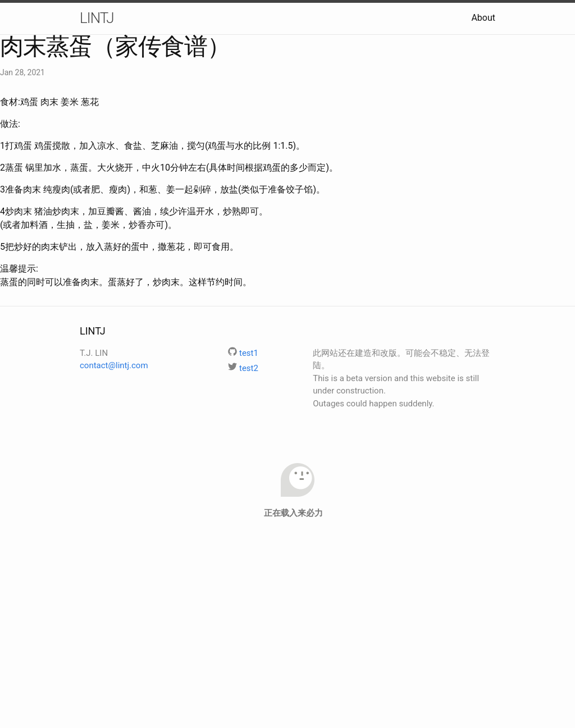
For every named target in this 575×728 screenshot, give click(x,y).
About (483, 18)
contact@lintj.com (114, 365)
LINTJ (97, 18)
